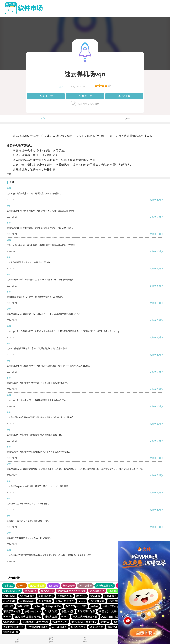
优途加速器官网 (12, 591)
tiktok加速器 (86, 586)
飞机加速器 (51, 611)
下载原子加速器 (12, 611)
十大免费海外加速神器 (85, 617)
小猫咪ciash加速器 (38, 627)
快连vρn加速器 (53, 606)
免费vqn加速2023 (65, 601)
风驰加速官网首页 (111, 617)
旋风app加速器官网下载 (28, 617)
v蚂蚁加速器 (115, 601)
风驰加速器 (31, 591)
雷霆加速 (95, 596)
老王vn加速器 (59, 627)
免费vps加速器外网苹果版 (71, 591)
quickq (82, 601)
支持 (152, 200)
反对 (159, 200)
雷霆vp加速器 (115, 627)
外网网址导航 (65, 596)
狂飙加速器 (110, 596)
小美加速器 (9, 601)
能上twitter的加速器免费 (35, 622)
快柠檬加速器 (27, 596)
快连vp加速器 (11, 622)
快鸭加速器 (9, 596)
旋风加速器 (47, 591)
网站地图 (8, 586)
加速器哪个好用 (86, 611)
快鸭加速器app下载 (113, 606)
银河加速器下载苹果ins (84, 622)
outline (37, 606)
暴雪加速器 (67, 611)
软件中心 (81, 596)
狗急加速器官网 (105, 586)
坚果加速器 (69, 586)
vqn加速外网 (97, 627)
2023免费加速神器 (13, 627)
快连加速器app (33, 611)
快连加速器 (115, 591)
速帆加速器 (51, 617)
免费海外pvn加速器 (76, 606)
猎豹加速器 (23, 606)
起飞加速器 (45, 601)
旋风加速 (54, 586)
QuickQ (21, 586)
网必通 (94, 606)
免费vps (105, 622)
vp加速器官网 (27, 601)
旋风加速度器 (37, 586)
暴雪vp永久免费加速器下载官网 (116, 611)
